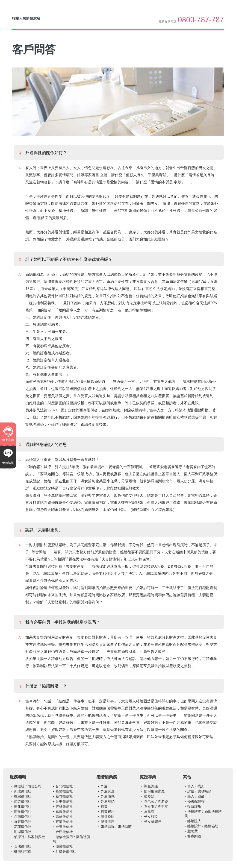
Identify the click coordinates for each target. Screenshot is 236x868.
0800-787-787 (201, 20)
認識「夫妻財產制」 (41, 530)
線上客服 (8, 440)
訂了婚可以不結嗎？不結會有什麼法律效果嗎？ (65, 259)
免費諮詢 (8, 463)
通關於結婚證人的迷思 (43, 444)
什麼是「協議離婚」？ (43, 686)
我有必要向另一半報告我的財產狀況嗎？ (59, 622)
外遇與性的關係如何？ (43, 152)
